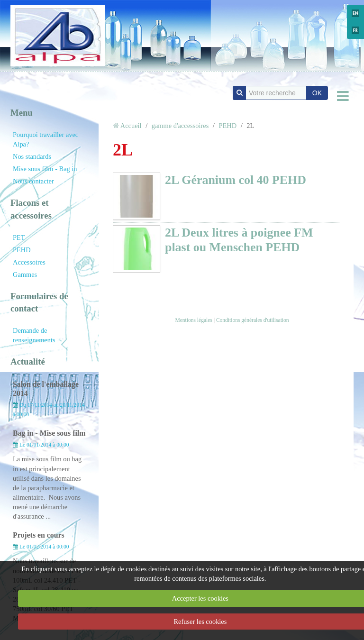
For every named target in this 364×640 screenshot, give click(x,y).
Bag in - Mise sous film (49, 433)
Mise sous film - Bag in (45, 169)
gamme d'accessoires (180, 126)
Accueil (131, 126)
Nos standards (32, 156)
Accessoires (29, 262)
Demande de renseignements (34, 335)
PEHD (22, 250)
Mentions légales (193, 320)
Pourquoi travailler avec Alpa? (45, 139)
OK (317, 93)
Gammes (25, 274)
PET (19, 238)
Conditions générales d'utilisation (253, 320)
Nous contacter (33, 181)
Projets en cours (39, 535)
